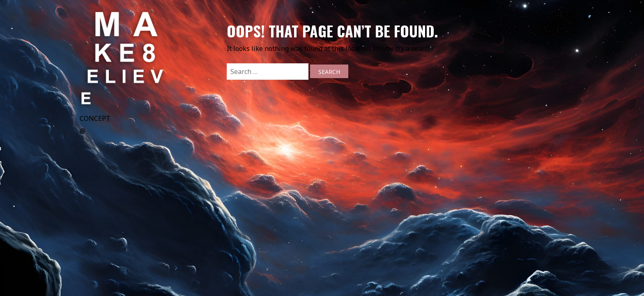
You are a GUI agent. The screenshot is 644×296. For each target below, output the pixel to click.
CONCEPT (95, 118)
